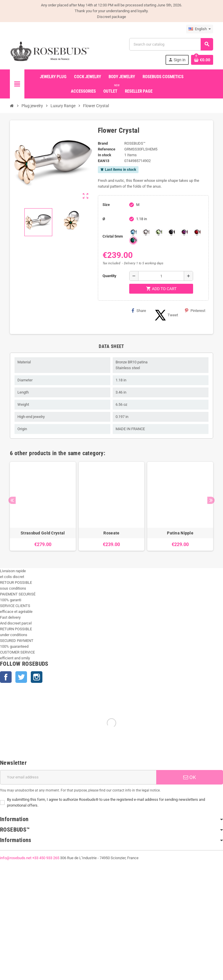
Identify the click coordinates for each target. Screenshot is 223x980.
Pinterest (195, 310)
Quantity (109, 276)
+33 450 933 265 (46, 858)
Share (139, 310)
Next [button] (211, 500)
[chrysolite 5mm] (159, 232)
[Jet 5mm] (172, 232)
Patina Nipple (180, 533)
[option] (43, 506)
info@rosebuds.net (16, 858)
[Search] (171, 44)
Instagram (37, 677)
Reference (107, 149)
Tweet (166, 315)
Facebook (6, 677)
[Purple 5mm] (184, 232)
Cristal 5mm (113, 236)
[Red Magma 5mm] (197, 232)
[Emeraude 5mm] (133, 240)
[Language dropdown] (200, 29)
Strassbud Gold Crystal (43, 533)
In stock (105, 155)
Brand (103, 143)
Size (106, 205)
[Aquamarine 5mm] (133, 232)
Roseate (111, 533)
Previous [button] (12, 500)
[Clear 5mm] (146, 232)
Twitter (21, 677)
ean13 (104, 161)
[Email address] (78, 777)
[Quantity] (161, 276)
